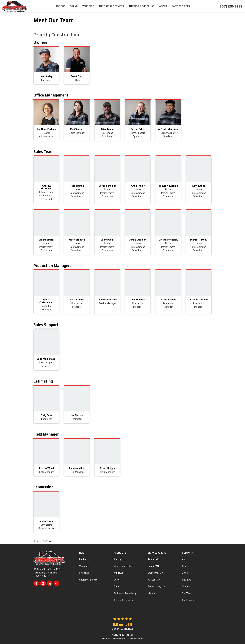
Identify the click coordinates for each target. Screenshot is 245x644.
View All (152, 593)
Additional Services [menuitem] (111, 6)
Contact (83, 559)
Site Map (130, 635)
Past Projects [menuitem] (181, 6)
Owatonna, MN (156, 573)
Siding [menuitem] (74, 6)
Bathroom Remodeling (125, 593)
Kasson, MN (154, 580)
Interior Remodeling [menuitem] (142, 6)
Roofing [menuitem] (60, 6)
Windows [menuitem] (88, 6)
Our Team (187, 593)
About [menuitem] (163, 6)
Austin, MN (154, 559)
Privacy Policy (118, 635)
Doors (116, 586)
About (185, 559)
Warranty (84, 566)
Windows (118, 573)
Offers (185, 573)
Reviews (186, 580)
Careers (186, 586)
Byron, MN (153, 566)
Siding (116, 580)
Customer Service (88, 580)
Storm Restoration (123, 566)
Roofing (117, 559)
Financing (84, 573)
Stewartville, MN (156, 586)
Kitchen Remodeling (124, 600)
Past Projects (189, 600)
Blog (184, 566)
